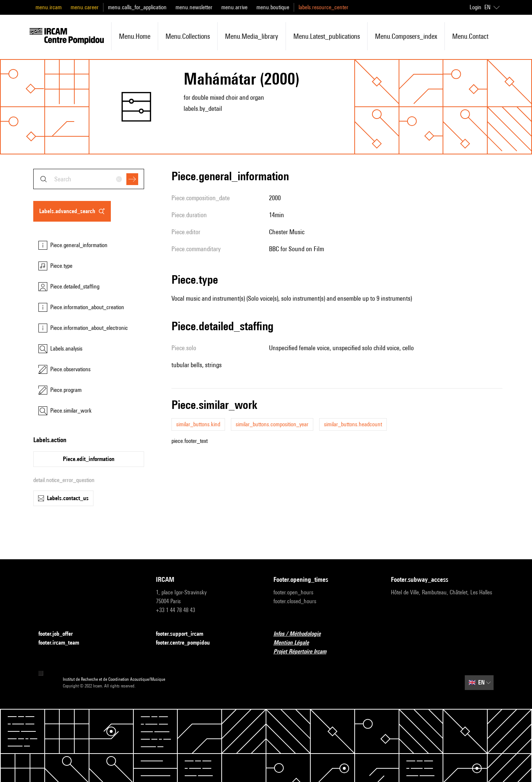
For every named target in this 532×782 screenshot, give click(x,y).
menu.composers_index (406, 36)
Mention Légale (296, 643)
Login (475, 7)
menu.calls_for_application (137, 7)
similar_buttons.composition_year (272, 424)
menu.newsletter (194, 7)
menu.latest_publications (327, 36)
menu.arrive (234, 7)
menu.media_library (252, 36)
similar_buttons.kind (198, 424)
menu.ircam (49, 7)
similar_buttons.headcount (353, 424)
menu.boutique (273, 7)
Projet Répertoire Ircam (304, 652)
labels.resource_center (323, 7)
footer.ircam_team (63, 643)
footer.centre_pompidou (187, 643)
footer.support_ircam (184, 634)
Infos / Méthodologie (301, 634)
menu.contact (470, 36)
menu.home (135, 36)
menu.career (85, 7)
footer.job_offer (60, 634)
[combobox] (89, 179)
